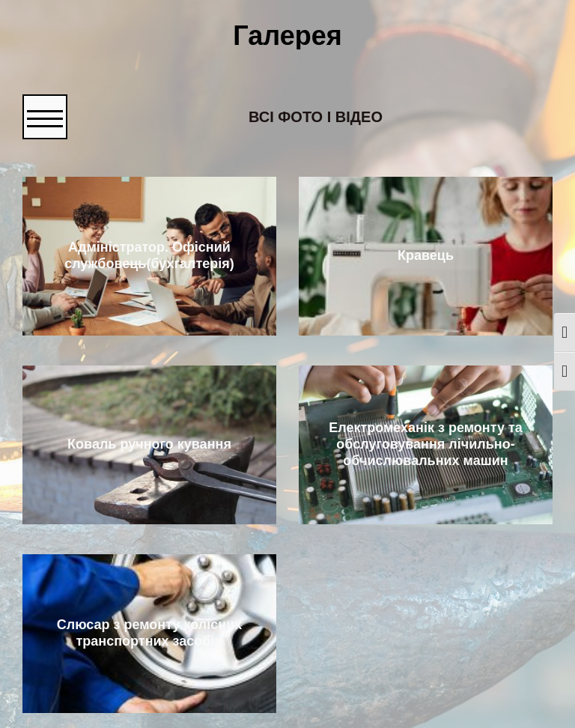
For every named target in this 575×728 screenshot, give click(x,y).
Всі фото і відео (316, 117)
